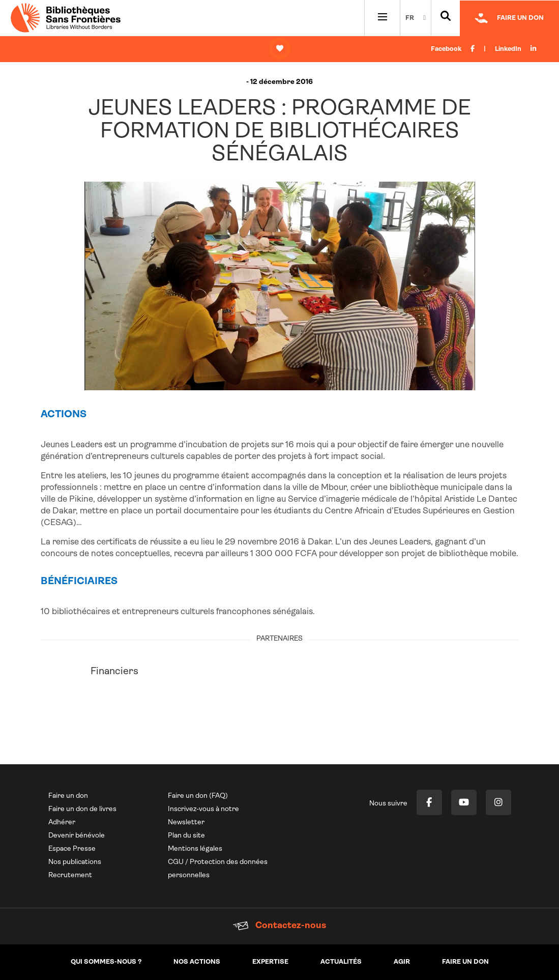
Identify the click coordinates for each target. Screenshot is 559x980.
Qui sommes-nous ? (106, 962)
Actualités (341, 962)
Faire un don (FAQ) (198, 796)
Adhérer (62, 823)
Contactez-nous (279, 926)
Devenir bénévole (77, 836)
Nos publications (75, 862)
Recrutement (70, 875)
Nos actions (197, 962)
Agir (402, 962)
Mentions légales (195, 849)
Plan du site (186, 836)
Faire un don (68, 796)
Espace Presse (72, 849)
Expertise (270, 962)
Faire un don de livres (82, 809)
